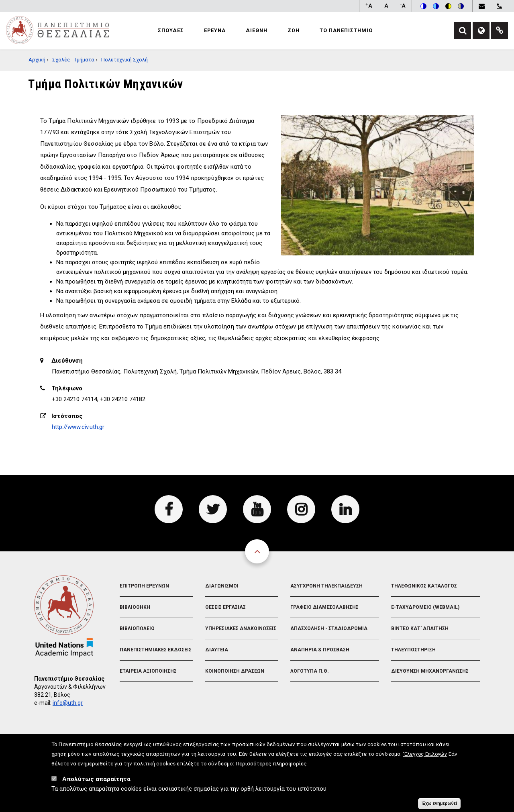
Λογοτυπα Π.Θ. (310, 671)
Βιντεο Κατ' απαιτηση (420, 628)
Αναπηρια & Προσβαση (320, 650)
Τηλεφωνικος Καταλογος (424, 586)
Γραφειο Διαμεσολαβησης (324, 607)
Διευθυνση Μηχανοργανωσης (430, 671)
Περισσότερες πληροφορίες (271, 768)
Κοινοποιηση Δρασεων (235, 671)
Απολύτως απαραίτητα (96, 784)
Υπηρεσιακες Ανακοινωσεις (241, 628)
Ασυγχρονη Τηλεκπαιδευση (326, 586)
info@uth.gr (68, 703)
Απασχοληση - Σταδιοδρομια (329, 628)
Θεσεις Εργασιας (225, 607)
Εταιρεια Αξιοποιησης (148, 671)
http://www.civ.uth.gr (78, 427)
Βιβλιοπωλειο (137, 628)
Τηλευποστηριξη (413, 650)
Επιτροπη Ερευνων (144, 586)
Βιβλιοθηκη (135, 607)
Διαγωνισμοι (222, 586)
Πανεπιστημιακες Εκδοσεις (156, 650)
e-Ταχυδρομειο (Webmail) (425, 607)
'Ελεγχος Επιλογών (425, 759)
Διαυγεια (217, 650)
